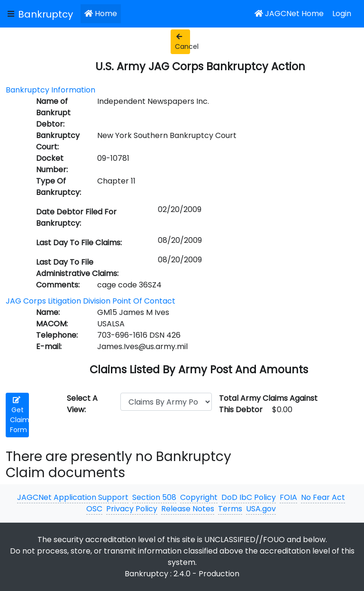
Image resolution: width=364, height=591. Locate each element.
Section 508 (154, 497)
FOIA (288, 497)
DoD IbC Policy (249, 497)
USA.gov (261, 509)
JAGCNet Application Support (73, 497)
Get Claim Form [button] (19, 416)
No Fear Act (323, 497)
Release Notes (188, 509)
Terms (230, 509)
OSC (94, 509)
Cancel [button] (182, 42)
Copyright (199, 497)
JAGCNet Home (289, 14)
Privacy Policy (132, 509)
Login (342, 14)
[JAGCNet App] (47, 14)
